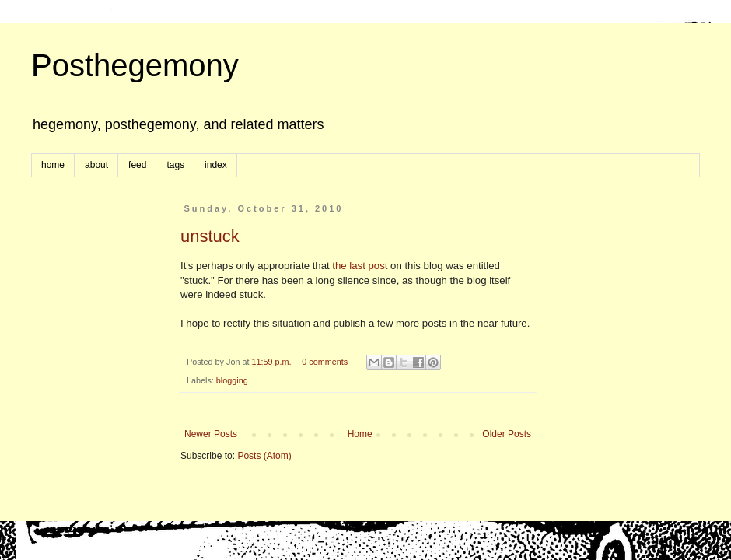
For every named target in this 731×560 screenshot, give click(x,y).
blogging (232, 380)
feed (137, 165)
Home (360, 434)
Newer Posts (211, 434)
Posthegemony (135, 65)
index (216, 165)
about (96, 165)
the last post (360, 266)
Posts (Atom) (264, 456)
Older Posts (507, 434)
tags (175, 165)
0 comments (325, 362)
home (53, 165)
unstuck (210, 236)
